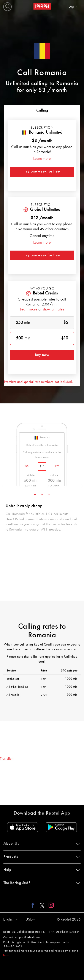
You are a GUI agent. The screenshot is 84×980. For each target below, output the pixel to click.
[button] (10, 919)
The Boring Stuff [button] (41, 883)
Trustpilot (6, 759)
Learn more (42, 159)
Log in (73, 7)
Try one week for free (42, 171)
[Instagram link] (50, 905)
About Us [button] (41, 844)
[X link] (42, 905)
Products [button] (41, 857)
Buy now (42, 355)
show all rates (53, 309)
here (6, 955)
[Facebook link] (34, 905)
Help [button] (41, 870)
